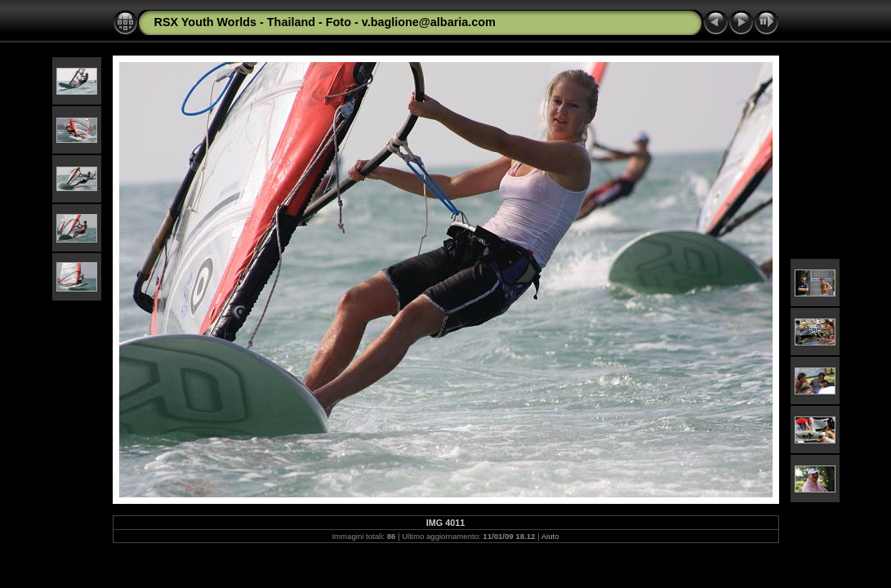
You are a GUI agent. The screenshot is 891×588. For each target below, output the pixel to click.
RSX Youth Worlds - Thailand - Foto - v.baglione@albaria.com (325, 22)
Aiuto (550, 536)
